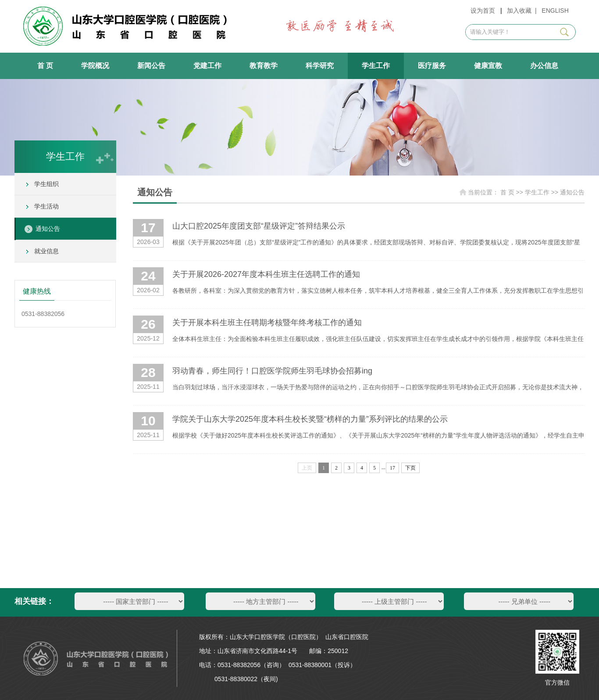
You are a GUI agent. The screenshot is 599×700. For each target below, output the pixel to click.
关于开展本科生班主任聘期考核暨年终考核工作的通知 (267, 323)
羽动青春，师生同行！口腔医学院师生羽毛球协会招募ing (272, 371)
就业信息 (46, 251)
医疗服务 (432, 66)
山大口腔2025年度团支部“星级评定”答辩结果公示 (259, 226)
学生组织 (46, 184)
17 (392, 468)
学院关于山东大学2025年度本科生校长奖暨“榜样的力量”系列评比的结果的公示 (310, 419)
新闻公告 (151, 66)
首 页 (45, 66)
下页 (410, 468)
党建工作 (207, 66)
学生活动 (46, 206)
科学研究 (320, 66)
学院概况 (95, 66)
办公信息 (544, 66)
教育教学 (264, 66)
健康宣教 (488, 66)
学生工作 (376, 66)
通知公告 (48, 229)
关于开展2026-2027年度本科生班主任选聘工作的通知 (266, 274)
